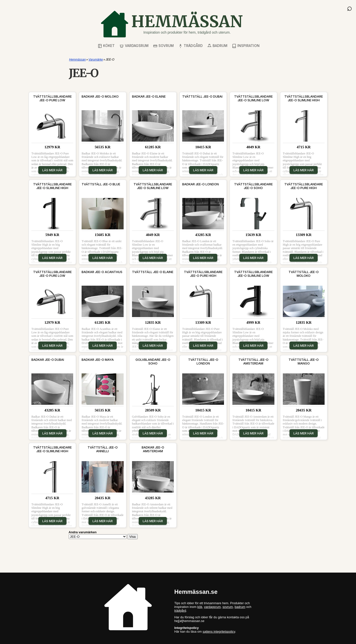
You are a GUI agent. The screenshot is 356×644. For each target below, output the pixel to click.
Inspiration (246, 46)
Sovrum (163, 46)
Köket (106, 46)
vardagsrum (212, 607)
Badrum (217, 46)
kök (200, 607)
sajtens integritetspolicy (219, 632)
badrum (240, 607)
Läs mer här (52, 170)
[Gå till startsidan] (172, 24)
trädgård (180, 611)
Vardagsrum (134, 46)
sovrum (228, 607)
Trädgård (190, 46)
